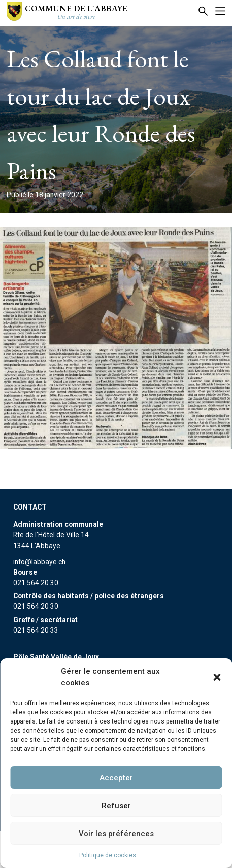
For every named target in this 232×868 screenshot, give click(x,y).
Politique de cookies (108, 855)
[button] (217, 677)
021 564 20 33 (36, 630)
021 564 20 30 (36, 583)
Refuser (116, 806)
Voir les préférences (116, 834)
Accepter (116, 778)
